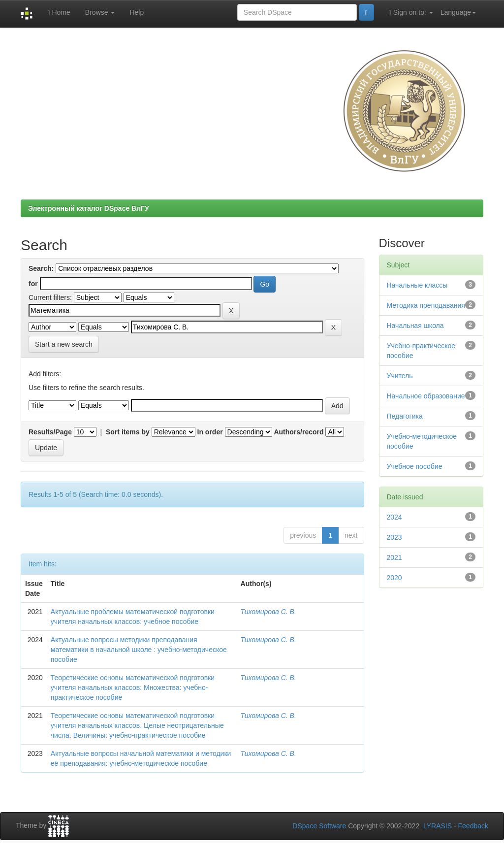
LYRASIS (438, 826)
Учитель (400, 376)
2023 (394, 537)
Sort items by (128, 432)
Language (458, 12)
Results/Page (50, 432)
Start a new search (64, 344)
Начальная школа (415, 326)
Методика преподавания (426, 305)
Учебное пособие (415, 466)
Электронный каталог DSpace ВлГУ (89, 208)
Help (137, 12)
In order (210, 432)
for (33, 284)
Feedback (473, 826)
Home (59, 13)
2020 (394, 578)
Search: (41, 268)
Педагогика (405, 416)
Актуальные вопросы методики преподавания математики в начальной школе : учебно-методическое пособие (139, 650)
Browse (100, 12)
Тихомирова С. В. (268, 612)
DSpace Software (319, 826)
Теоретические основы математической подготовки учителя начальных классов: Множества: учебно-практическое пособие (133, 687)
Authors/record (299, 432)
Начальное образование (426, 396)
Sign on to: (411, 13)
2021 (394, 557)
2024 (394, 517)
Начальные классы (417, 285)
